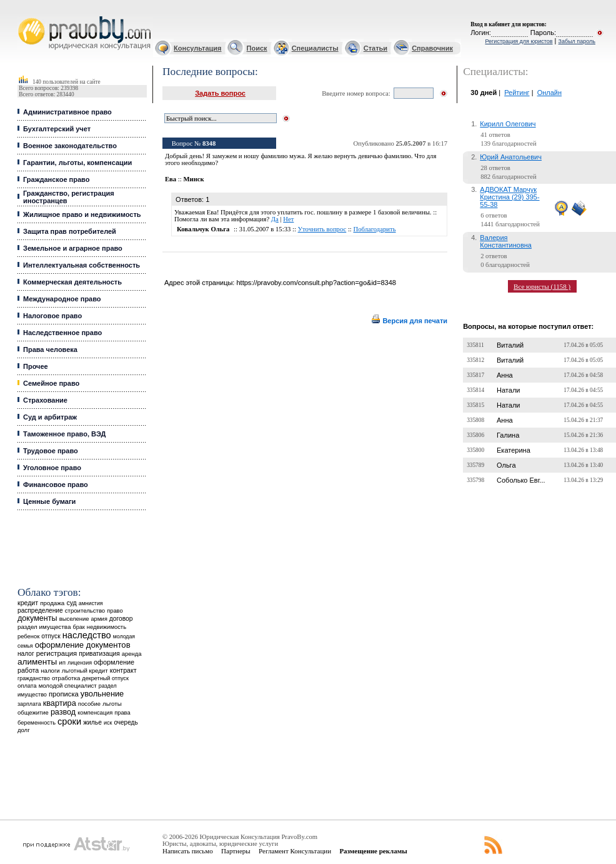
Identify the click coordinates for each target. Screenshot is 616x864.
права (122, 713)
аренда (132, 654)
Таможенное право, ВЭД (64, 434)
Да (275, 219)
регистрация (57, 653)
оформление (114, 662)
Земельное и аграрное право (73, 248)
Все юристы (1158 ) (542, 286)
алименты (37, 662)
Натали (508, 390)
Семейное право (51, 383)
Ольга (506, 465)
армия (99, 619)
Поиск (257, 48)
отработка (66, 678)
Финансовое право (56, 485)
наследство (87, 635)
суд (71, 603)
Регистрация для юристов (519, 41)
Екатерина (514, 450)
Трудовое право (51, 451)
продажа (52, 603)
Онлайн (549, 93)
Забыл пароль (577, 41)
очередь (126, 722)
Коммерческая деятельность (72, 282)
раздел (108, 686)
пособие (89, 704)
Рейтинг (517, 93)
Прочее (36, 366)
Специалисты (315, 48)
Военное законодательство (70, 146)
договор (121, 619)
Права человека (50, 349)
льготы (112, 704)
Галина (508, 435)
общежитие (33, 712)
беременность (37, 723)
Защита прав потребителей (70, 231)
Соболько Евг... (521, 480)
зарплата (29, 704)
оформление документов (83, 645)
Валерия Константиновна (506, 241)
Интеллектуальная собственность (82, 265)
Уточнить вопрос (322, 229)
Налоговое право (52, 316)
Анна (505, 375)
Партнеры (236, 851)
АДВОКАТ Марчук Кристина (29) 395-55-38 (509, 197)
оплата (27, 686)
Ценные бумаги (49, 501)
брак (79, 627)
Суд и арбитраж (50, 417)
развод (63, 712)
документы (37, 618)
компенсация (95, 713)
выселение (74, 619)
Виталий (510, 345)
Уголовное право (52, 468)
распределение (40, 610)
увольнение (102, 694)
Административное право (67, 112)
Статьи (375, 48)
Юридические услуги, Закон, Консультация (24, 17)
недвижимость (107, 627)
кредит (28, 603)
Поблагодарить (375, 229)
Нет (288, 219)
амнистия (91, 603)
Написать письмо (188, 851)
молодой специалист (68, 686)
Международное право (62, 299)
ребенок (28, 636)
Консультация (197, 48)
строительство (85, 610)
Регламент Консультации (295, 851)
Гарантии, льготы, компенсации (77, 163)
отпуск (51, 636)
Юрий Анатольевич (511, 157)
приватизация (99, 654)
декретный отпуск (105, 678)
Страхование (45, 400)
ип (62, 662)
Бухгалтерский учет (57, 129)
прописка (64, 694)
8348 (209, 143)
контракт (123, 670)
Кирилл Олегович (508, 124)
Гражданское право (56, 179)
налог (26, 654)
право (115, 611)
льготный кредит (85, 671)
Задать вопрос (220, 93)
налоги (50, 671)
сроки (69, 721)
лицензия (80, 663)
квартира (60, 703)
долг (24, 730)
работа (28, 670)
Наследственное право (62, 333)
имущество (32, 695)
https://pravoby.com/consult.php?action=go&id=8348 (316, 283)
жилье (92, 722)
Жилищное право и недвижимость (82, 214)
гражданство (34, 678)
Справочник (432, 48)
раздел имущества (44, 627)
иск (108, 723)
